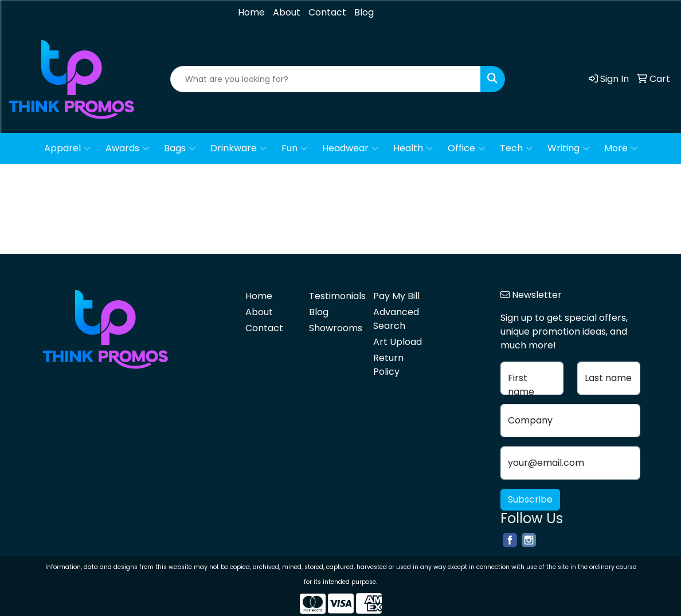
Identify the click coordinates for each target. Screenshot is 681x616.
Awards (127, 148)
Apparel (67, 148)
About (287, 12)
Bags (180, 148)
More (621, 148)
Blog (364, 12)
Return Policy (388, 365)
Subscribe (530, 499)
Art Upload (398, 342)
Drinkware (238, 148)
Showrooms (334, 328)
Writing (568, 148)
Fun (294, 148)
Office (466, 148)
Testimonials (334, 296)
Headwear (350, 148)
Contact (327, 12)
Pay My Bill (396, 296)
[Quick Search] (326, 79)
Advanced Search (396, 319)
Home (251, 12)
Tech (516, 148)
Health (413, 148)
